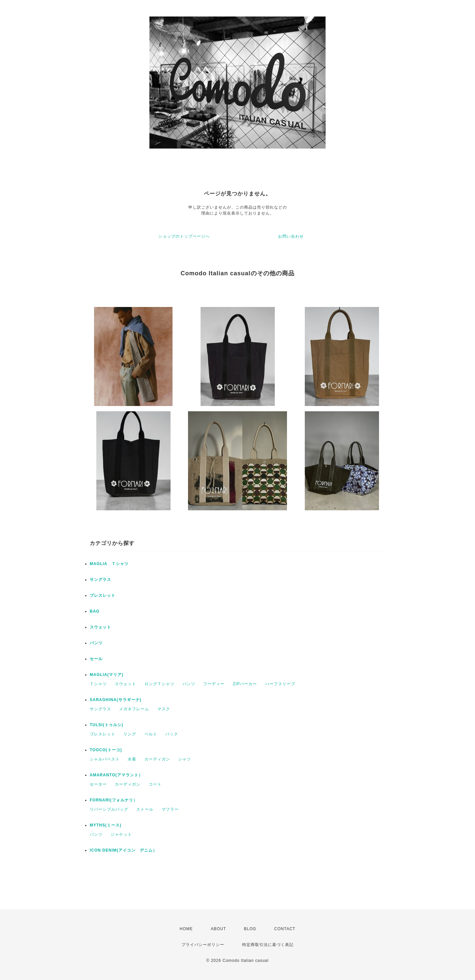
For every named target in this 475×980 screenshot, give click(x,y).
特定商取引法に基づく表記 (268, 945)
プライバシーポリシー (203, 945)
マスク (164, 709)
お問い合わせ (291, 236)
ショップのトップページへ (184, 236)
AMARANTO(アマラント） (116, 775)
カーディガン (157, 759)
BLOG (250, 929)
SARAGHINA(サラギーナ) (116, 700)
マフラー (170, 809)
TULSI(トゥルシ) (107, 725)
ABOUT (218, 929)
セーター (98, 784)
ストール (145, 809)
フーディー (214, 684)
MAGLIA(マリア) (107, 675)
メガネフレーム (134, 709)
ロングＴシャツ (159, 684)
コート (155, 784)
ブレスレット (103, 595)
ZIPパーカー (245, 684)
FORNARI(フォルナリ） (114, 800)
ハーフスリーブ (280, 684)
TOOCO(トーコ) (106, 750)
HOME (186, 929)
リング (130, 734)
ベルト (151, 734)
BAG (95, 611)
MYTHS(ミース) (106, 825)
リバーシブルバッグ (109, 809)
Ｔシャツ (98, 684)
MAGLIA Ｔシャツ (109, 564)
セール (96, 659)
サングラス (100, 580)
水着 (132, 759)
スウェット (100, 627)
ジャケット (121, 834)
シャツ (185, 759)
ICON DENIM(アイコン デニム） (123, 850)
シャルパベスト (105, 759)
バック (172, 734)
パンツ (96, 643)
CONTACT (285, 929)
